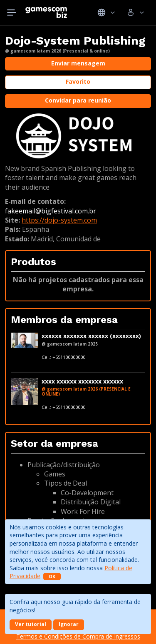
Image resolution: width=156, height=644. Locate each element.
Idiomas (106, 13)
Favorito (78, 81)
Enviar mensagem (78, 63)
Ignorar (69, 624)
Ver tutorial (31, 624)
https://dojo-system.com (59, 220)
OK (52, 576)
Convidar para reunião (78, 100)
